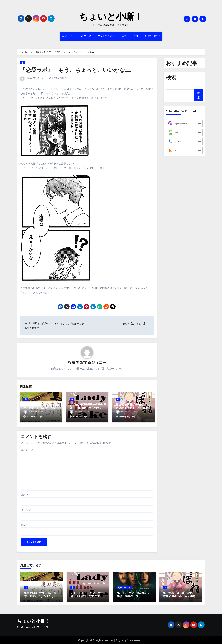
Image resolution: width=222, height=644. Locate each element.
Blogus (119, 639)
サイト (24, 524)
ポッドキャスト (107, 36)
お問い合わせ (153, 36)
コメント (27, 449)
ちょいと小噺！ (111, 17)
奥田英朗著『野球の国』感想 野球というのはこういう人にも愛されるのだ (40, 408)
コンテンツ (69, 36)
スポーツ (86, 36)
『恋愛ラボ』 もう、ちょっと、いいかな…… (79, 70)
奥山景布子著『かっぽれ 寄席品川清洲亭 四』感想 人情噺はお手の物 (133, 408)
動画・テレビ (124, 587)
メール (26, 509)
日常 (125, 36)
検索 (199, 95)
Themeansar (134, 639)
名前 (25, 494)
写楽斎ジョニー (41, 78)
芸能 (136, 36)
